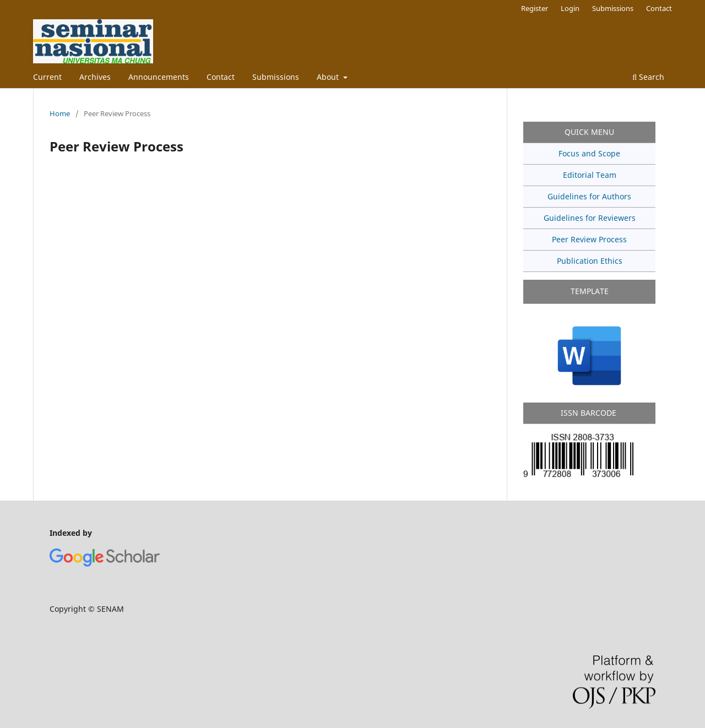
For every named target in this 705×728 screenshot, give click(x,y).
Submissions (276, 77)
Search (648, 77)
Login (570, 8)
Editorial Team (590, 175)
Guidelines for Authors (589, 196)
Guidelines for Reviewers (590, 218)
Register (535, 8)
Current (47, 77)
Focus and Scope (589, 153)
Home (60, 113)
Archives (95, 77)
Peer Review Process (589, 239)
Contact (221, 77)
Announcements (159, 77)
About (329, 77)
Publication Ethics (590, 261)
